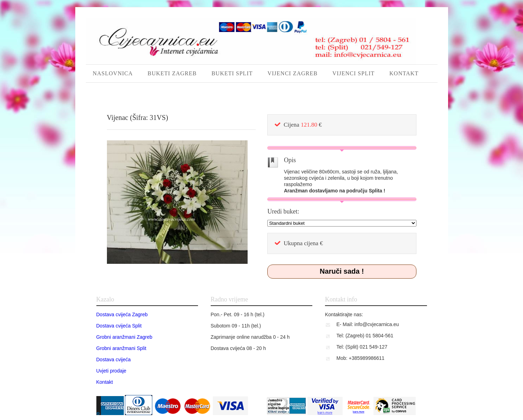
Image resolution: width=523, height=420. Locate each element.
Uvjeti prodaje (111, 371)
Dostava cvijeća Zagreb (122, 314)
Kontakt (105, 382)
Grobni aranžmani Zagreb (125, 337)
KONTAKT (404, 73)
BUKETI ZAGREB (172, 73)
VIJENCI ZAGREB (292, 73)
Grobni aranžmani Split (121, 348)
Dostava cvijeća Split (119, 326)
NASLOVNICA (113, 73)
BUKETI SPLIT (232, 73)
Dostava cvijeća (114, 359)
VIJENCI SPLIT (353, 73)
